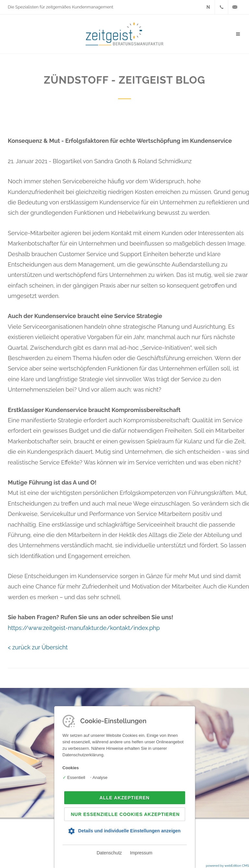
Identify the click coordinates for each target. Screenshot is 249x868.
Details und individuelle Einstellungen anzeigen (129, 831)
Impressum (141, 853)
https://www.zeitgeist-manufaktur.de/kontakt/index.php (84, 628)
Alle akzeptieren (125, 798)
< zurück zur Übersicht (38, 647)
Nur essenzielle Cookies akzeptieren (125, 814)
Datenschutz (109, 853)
